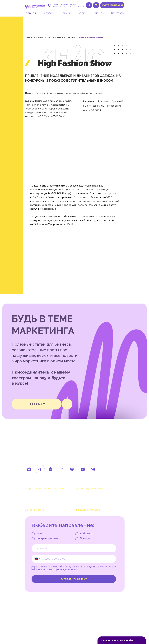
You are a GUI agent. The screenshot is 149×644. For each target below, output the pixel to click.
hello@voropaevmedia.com (53, 459)
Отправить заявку (74, 579)
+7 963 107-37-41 (38, 483)
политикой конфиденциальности (57, 570)
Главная (29, 37)
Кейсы (40, 37)
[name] (74, 548)
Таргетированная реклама (62, 37)
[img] (67, 404)
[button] (112, 5)
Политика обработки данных (42, 630)
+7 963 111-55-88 (89, 483)
